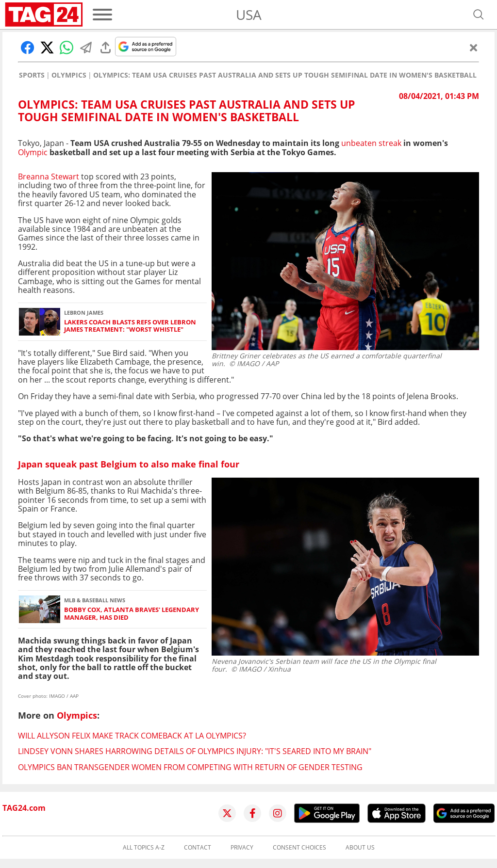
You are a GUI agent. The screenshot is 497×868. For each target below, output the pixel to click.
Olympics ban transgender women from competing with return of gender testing (190, 767)
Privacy (242, 848)
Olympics (69, 75)
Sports (32, 75)
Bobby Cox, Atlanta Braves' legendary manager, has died (132, 614)
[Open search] (479, 15)
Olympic (33, 152)
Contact (198, 848)
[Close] (474, 48)
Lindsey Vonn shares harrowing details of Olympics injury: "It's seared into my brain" (195, 751)
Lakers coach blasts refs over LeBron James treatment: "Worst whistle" (130, 326)
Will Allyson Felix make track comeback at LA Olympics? (132, 736)
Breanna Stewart (49, 177)
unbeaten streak (370, 143)
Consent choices (299, 848)
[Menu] (102, 15)
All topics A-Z (144, 848)
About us (360, 848)
